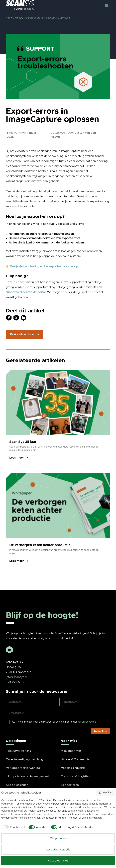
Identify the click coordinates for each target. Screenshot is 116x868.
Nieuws (19, 18)
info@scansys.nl (16, 677)
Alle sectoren (70, 785)
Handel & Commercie (75, 759)
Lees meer (19, 458)
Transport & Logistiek (75, 776)
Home (9, 18)
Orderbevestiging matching (24, 759)
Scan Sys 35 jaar (23, 442)
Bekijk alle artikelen (23, 334)
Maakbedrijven (71, 751)
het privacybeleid (87, 722)
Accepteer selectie (58, 850)
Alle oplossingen (17, 785)
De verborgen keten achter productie (40, 545)
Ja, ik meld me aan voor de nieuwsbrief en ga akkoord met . (54, 722)
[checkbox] (13, 827)
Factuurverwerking (19, 751)
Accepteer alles (58, 861)
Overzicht (106, 793)
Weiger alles (58, 838)
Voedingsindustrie (73, 768)
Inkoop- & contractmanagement (27, 776)
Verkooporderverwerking (23, 768)
